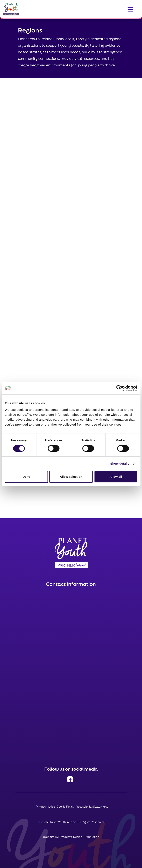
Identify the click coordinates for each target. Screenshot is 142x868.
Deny (26, 477)
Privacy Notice (45, 807)
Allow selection (71, 477)
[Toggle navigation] (130, 9)
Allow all (116, 477)
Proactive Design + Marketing (79, 837)
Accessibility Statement (92, 807)
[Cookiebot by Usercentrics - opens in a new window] (119, 388)
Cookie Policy (65, 807)
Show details (120, 463)
